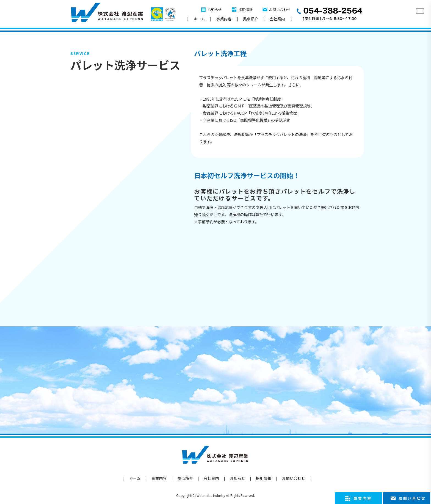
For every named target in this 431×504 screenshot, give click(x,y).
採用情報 (245, 9)
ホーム (199, 19)
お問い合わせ (280, 9)
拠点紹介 (251, 19)
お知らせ (215, 9)
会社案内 (277, 19)
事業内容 (224, 19)
